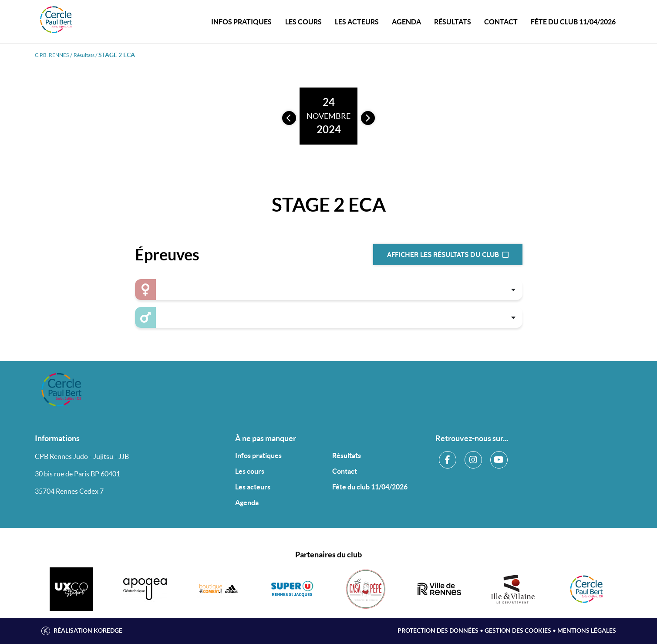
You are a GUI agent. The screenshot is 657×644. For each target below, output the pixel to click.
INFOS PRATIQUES (241, 22)
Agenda (406, 22)
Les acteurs (357, 22)
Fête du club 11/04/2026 (573, 22)
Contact (345, 471)
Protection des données (438, 631)
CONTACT (501, 22)
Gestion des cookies (518, 631)
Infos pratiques (258, 455)
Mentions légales (587, 631)
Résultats (453, 22)
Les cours (303, 22)
